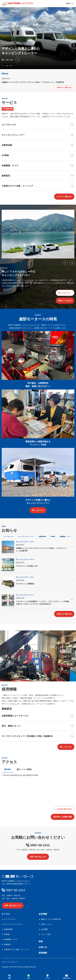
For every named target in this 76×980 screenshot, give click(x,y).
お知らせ (43, 947)
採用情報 (43, 953)
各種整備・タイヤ (65, 536)
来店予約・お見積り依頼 (63, 817)
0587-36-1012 (38, 845)
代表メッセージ (47, 924)
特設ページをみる (65, 301)
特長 (41, 941)
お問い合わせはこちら (38, 857)
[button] (3, 66)
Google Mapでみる (64, 809)
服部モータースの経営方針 (51, 919)
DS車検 (53, 536)
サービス (6, 914)
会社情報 (43, 914)
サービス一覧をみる (64, 197)
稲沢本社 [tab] (8, 769)
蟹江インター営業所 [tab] (24, 769)
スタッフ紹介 (46, 934)
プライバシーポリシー (10, 962)
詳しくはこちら (64, 293)
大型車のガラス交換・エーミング (17, 949)
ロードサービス (9, 536)
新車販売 (7, 944)
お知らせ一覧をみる (64, 87)
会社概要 (44, 929)
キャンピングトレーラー (26, 536)
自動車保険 (42, 536)
